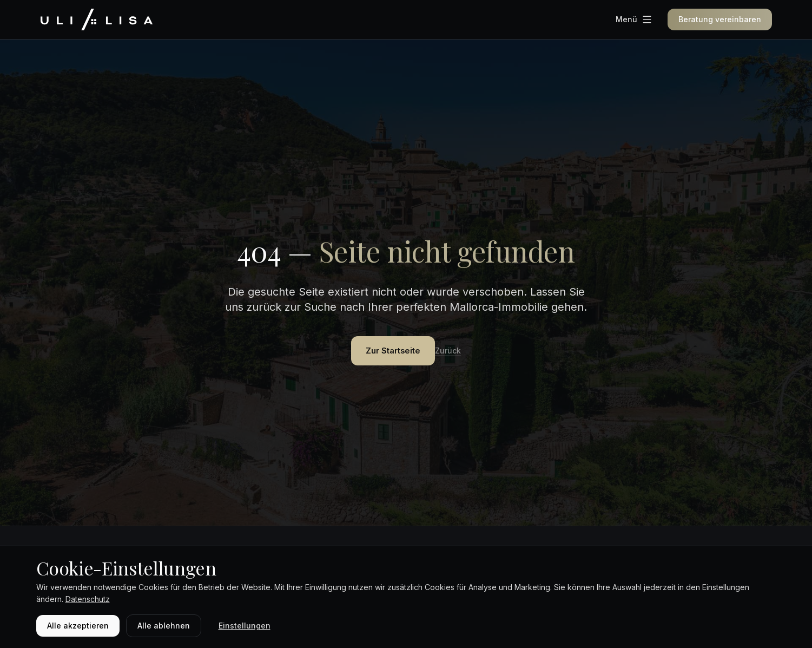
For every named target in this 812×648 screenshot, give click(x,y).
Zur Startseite (393, 352)
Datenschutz (88, 599)
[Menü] (634, 19)
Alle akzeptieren (78, 626)
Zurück (458, 352)
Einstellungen (245, 626)
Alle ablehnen (164, 626)
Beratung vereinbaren (720, 19)
